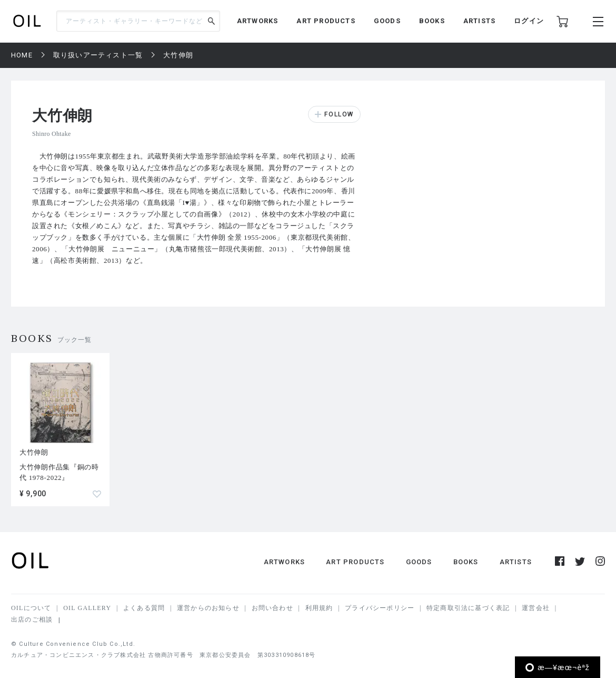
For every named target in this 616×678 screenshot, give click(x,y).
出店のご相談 (32, 620)
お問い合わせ (272, 608)
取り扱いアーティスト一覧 (98, 55)
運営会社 (536, 608)
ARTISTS (479, 21)
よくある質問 (144, 608)
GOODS (387, 21)
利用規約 (319, 608)
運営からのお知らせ (208, 608)
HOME (22, 55)
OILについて (31, 608)
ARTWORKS (258, 21)
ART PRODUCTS (326, 21)
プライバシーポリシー (380, 608)
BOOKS (432, 21)
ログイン (529, 21)
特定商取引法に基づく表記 (468, 608)
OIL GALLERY (87, 608)
